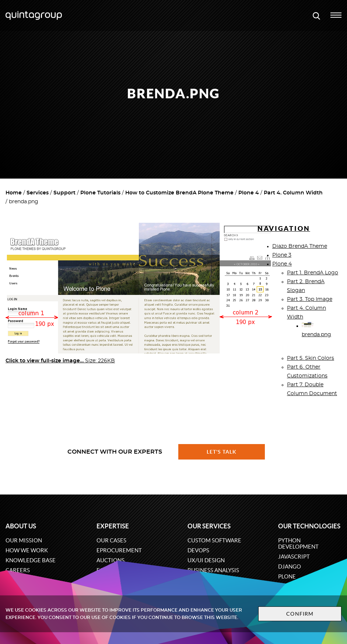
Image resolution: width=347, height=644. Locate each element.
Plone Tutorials (100, 193)
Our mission (24, 540)
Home (14, 193)
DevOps (198, 550)
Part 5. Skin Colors (311, 358)
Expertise (113, 526)
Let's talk (222, 452)
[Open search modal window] (316, 15)
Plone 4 (249, 193)
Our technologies (309, 526)
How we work (27, 550)
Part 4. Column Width (293, 193)
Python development (298, 543)
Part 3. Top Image (310, 299)
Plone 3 (282, 255)
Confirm (300, 614)
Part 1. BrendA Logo (313, 273)
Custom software (214, 540)
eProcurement (119, 550)
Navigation (284, 228)
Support (64, 193)
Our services (209, 526)
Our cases (111, 540)
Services (38, 193)
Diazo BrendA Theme (300, 246)
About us (21, 526)
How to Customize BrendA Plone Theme (179, 193)
